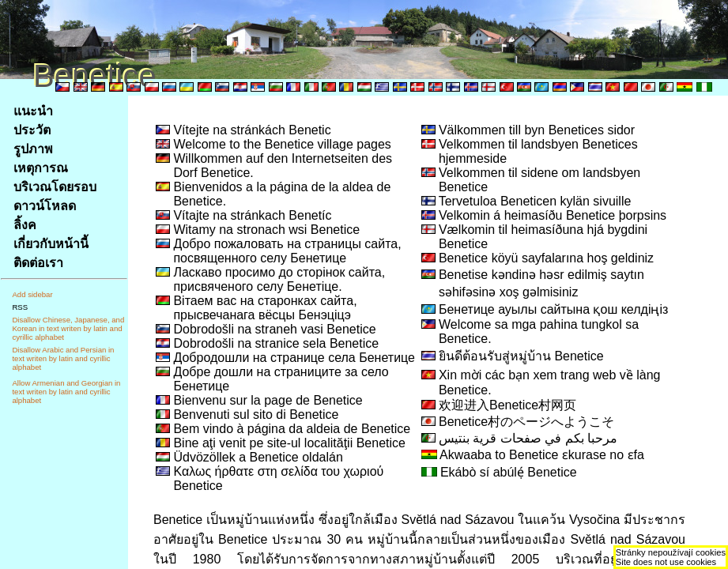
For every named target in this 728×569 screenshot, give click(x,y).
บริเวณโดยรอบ (55, 187)
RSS (20, 307)
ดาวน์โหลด (45, 206)
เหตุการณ (41, 168)
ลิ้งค (25, 225)
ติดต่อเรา (38, 263)
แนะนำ (33, 111)
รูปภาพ (33, 149)
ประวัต (32, 130)
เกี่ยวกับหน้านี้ (51, 244)
